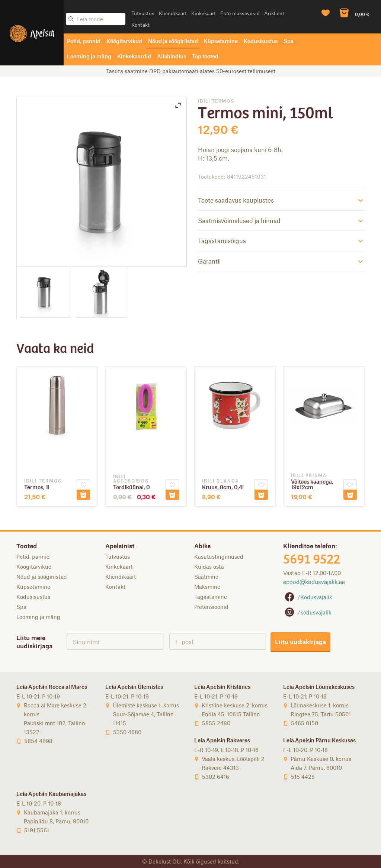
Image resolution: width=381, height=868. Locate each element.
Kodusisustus (261, 41)
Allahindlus (172, 56)
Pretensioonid (211, 607)
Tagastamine (211, 597)
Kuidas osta (209, 567)
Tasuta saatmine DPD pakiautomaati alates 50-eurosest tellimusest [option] (191, 71)
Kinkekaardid (134, 56)
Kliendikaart (173, 13)
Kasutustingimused (219, 556)
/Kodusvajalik (308, 597)
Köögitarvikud (124, 41)
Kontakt (140, 25)
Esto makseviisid (240, 13)
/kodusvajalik (307, 612)
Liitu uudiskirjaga (300, 642)
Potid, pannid (84, 41)
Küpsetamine (221, 41)
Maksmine (207, 587)
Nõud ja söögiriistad (173, 41)
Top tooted (205, 56)
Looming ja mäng (89, 56)
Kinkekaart (204, 13)
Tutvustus (143, 13)
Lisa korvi (83, 495)
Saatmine (206, 577)
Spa (289, 41)
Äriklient (274, 13)
